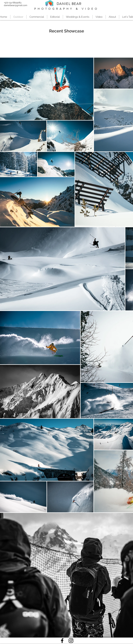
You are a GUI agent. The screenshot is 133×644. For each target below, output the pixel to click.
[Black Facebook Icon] (62, 641)
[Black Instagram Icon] (71, 641)
